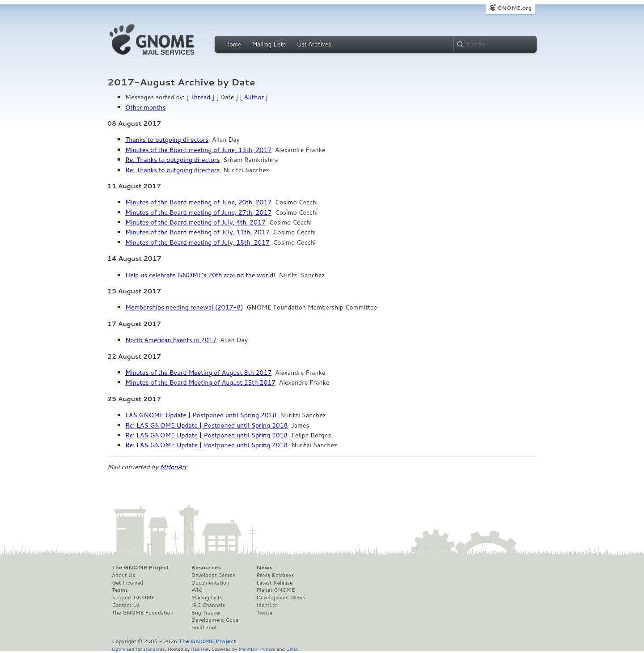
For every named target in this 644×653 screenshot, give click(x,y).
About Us (123, 575)
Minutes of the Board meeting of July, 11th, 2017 (197, 232)
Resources (206, 568)
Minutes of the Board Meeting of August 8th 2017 (198, 373)
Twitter (265, 613)
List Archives (314, 44)
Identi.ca (267, 605)
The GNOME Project (140, 568)
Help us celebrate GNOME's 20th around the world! (200, 275)
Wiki (197, 590)
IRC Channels (208, 605)
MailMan (248, 649)
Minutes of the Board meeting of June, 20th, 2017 (198, 202)
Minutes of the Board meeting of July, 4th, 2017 (195, 222)
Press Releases (275, 575)
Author (254, 97)
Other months (145, 107)
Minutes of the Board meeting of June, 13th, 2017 (198, 150)
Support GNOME (133, 598)
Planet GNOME (275, 590)
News (264, 568)
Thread (201, 97)
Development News (281, 598)
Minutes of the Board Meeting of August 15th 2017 (200, 382)
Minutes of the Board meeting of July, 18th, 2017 (197, 242)
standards (154, 649)
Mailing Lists (269, 44)
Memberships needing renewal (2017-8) (184, 307)
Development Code (215, 620)
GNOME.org (515, 8)
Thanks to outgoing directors (167, 140)
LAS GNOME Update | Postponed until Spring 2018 (201, 415)
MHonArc (174, 467)
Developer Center (213, 575)
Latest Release (274, 583)
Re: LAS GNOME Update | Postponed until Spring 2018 (207, 425)
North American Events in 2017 (171, 340)
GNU (292, 649)
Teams (120, 590)
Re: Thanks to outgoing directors (172, 160)
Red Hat (200, 649)
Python (268, 649)
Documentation (210, 583)
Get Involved (127, 583)
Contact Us (126, 605)
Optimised (123, 649)
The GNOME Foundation (143, 613)
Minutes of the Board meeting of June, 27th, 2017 (198, 212)
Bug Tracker (206, 613)
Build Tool (204, 628)
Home (233, 44)
